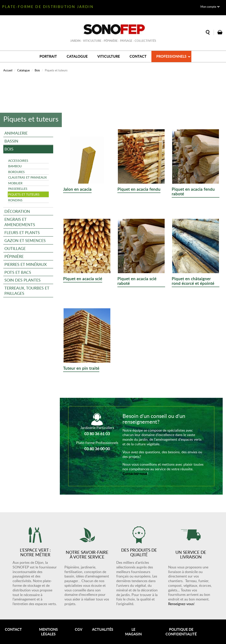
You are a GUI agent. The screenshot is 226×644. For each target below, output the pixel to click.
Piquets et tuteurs (24, 194)
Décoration (17, 211)
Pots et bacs (18, 272)
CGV (79, 629)
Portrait (48, 56)
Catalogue (77, 56)
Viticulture (109, 56)
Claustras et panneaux (27, 177)
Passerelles (18, 189)
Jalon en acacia (77, 189)
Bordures (16, 172)
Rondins (15, 200)
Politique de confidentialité (181, 632)
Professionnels (171, 56)
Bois (37, 70)
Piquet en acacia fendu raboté (193, 192)
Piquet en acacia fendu (139, 189)
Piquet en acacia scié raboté (137, 281)
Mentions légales (48, 632)
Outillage (15, 248)
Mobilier (15, 183)
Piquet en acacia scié (83, 279)
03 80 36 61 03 (97, 434)
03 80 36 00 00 (97, 449)
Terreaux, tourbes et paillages (27, 291)
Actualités (103, 629)
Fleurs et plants (22, 232)
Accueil (8, 70)
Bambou (15, 166)
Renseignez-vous (181, 604)
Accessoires (18, 160)
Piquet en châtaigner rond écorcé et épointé (193, 281)
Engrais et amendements (20, 222)
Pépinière (14, 256)
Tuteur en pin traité (81, 368)
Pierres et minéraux (26, 264)
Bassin (11, 141)
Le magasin (133, 632)
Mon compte (208, 7)
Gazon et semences (25, 240)
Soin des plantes (23, 280)
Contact (138, 56)
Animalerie (16, 133)
